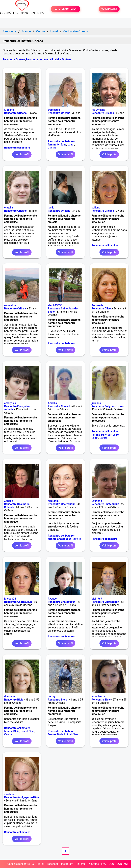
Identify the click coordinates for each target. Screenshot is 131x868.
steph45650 (55, 305)
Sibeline (9, 110)
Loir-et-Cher (28, 731)
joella (51, 208)
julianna (96, 403)
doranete (9, 696)
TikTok (40, 864)
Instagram (67, 864)
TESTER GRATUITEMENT (65, 9)
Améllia (52, 403)
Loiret (71, 145)
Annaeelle (98, 305)
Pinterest (81, 864)
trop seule (54, 110)
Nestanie (53, 501)
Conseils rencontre (19, 864)
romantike (10, 305)
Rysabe (52, 599)
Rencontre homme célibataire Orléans (48, 59)
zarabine (9, 794)
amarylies (10, 403)
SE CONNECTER (109, 9)
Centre (52, 148)
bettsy (51, 696)
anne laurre (98, 696)
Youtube (94, 864)
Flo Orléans (98, 110)
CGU (111, 864)
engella (9, 208)
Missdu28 (10, 599)
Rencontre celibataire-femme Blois (18, 730)
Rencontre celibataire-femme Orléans (61, 143)
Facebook (53, 864)
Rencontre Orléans (14, 59)
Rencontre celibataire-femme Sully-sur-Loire (105, 433)
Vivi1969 (97, 599)
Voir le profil (22, 154)
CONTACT (122, 864)
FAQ (104, 864)
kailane (96, 208)
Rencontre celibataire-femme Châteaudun (61, 537)
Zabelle (9, 501)
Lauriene (97, 501)
